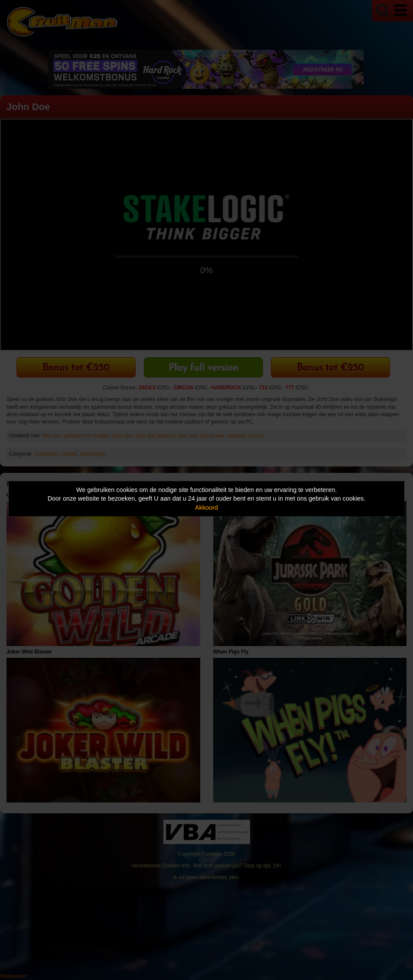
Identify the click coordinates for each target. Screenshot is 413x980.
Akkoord (206, 508)
